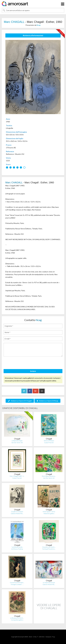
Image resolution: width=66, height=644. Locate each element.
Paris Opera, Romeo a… (49, 476)
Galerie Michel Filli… (17, 514)
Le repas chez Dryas (49, 583)
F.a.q (54, 637)
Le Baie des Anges (17, 441)
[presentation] (22, 363)
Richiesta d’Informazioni (33, 35)
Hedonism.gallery (49, 514)
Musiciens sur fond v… (49, 547)
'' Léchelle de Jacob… (17, 547)
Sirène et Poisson (49, 441)
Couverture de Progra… (17, 583)
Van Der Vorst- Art (17, 443)
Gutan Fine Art (49, 443)
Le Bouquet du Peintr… (17, 618)
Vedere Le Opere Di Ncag (47, 401)
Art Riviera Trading (17, 549)
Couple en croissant (17, 512)
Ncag (39, 25)
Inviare (33, 371)
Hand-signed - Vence (49, 512)
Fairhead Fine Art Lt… (49, 549)
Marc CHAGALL (14, 22)
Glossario (48, 637)
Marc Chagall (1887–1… (17, 476)
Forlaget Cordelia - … (17, 584)
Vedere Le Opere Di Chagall (20, 401)
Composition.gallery (17, 620)
